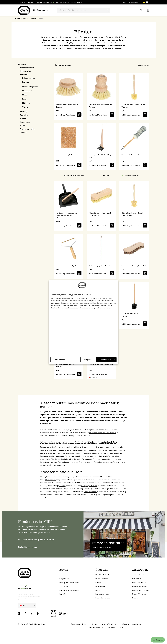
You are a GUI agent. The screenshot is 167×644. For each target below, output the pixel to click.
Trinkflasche (64, 418)
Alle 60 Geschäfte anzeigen (101, 548)
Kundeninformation (96, 627)
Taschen (23, 133)
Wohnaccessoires (27, 68)
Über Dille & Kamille (103, 575)
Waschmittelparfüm (30, 87)
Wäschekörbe (28, 91)
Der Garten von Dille (140, 583)
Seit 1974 (105, 175)
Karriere (98, 583)
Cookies (94, 624)
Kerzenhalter (25, 122)
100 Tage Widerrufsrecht (44, 2)
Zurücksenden (64, 586)
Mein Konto (141, 10)
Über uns (102, 570)
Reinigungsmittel (29, 78)
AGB (122, 627)
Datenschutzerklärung (79, 624)
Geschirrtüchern (90, 492)
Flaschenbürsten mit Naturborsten (103, 433)
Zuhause (26, 19)
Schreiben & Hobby (28, 129)
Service (64, 570)
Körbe (23, 126)
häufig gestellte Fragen (42, 533)
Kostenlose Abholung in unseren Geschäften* (69, 2)
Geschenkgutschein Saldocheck (69, 590)
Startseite (18, 19)
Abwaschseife (50, 480)
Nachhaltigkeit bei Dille (141, 590)
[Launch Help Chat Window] (158, 640)
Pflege (25, 95)
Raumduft (24, 115)
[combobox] (84, 10)
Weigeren (88, 360)
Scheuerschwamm (86, 462)
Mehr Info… (63, 594)
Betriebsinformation (102, 594)
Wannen (26, 107)
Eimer (25, 99)
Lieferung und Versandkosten (69, 583)
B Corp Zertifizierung (103, 598)
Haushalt (33, 19)
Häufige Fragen (64, 579)
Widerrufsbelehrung (109, 624)
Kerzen (23, 119)
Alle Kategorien (40, 10)
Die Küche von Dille (139, 586)
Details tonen (61, 360)
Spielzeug (24, 112)
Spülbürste (61, 486)
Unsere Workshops (139, 594)
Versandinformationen (27, 2)
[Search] (107, 10)
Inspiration (140, 570)
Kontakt (62, 575)
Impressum (111, 627)
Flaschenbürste (64, 462)
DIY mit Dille (137, 579)
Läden (124, 2)
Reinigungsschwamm (89, 486)
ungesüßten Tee (46, 415)
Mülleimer (26, 103)
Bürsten (26, 82)
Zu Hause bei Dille (139, 575)
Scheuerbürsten (76, 46)
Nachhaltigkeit (66, 40)
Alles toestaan (107, 360)
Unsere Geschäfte (102, 579)
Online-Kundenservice (28, 547)
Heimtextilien (25, 71)
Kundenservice (133, 2)
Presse (98, 590)
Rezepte (135, 598)
